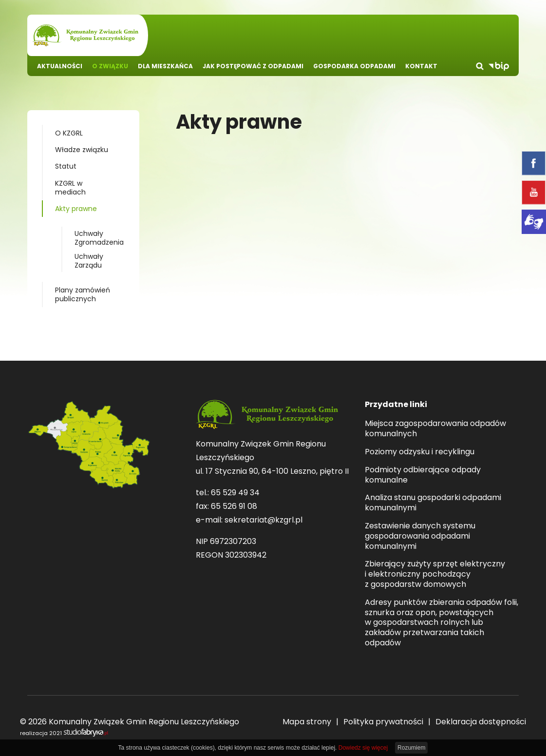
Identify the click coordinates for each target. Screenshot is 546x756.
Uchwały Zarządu (89, 261)
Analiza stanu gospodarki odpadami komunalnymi (433, 503)
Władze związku (82, 150)
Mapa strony (307, 722)
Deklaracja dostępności (481, 722)
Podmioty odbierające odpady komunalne (423, 475)
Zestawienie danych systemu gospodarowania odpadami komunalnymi (420, 536)
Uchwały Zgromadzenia (99, 238)
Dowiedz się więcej (363, 748)
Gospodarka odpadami (354, 66)
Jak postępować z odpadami (253, 66)
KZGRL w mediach (70, 188)
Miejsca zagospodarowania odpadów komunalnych (435, 429)
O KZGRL (69, 133)
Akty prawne (76, 209)
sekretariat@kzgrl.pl (264, 520)
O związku (110, 66)
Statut (66, 166)
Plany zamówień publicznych (83, 294)
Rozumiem (411, 748)
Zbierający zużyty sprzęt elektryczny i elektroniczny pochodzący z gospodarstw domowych (435, 574)
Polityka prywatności (383, 722)
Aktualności (60, 66)
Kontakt (421, 66)
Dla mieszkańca (165, 66)
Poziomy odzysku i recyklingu (420, 452)
